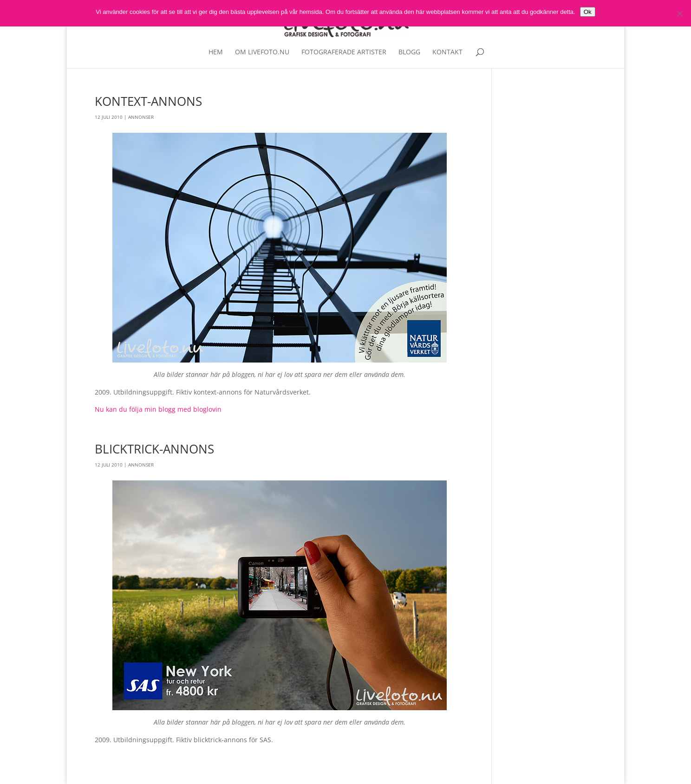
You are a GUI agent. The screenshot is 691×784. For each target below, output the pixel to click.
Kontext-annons (148, 101)
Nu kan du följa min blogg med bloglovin (158, 409)
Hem (216, 52)
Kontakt (447, 52)
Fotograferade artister (344, 52)
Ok (588, 12)
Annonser (141, 117)
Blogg (409, 52)
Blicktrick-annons (154, 449)
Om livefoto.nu (262, 52)
